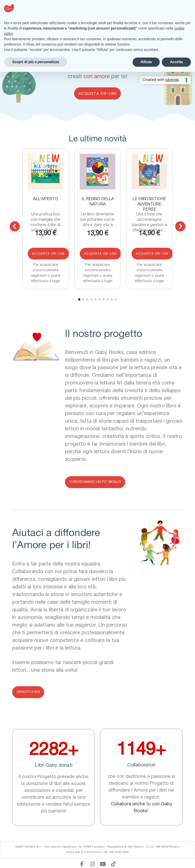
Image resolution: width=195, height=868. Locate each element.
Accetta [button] (176, 62)
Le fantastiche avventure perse (149, 204)
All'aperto (46, 199)
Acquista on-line (97, 93)
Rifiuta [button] (146, 62)
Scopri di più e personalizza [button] (36, 62)
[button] (15, 226)
